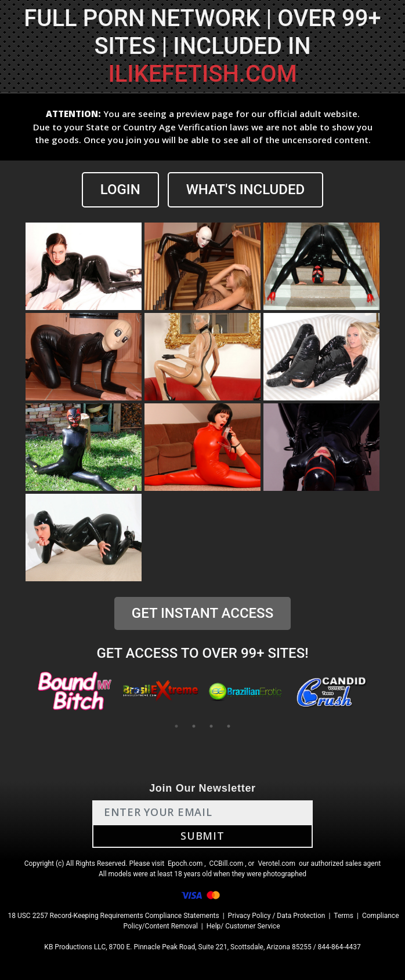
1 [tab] (176, 726)
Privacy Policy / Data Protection (277, 916)
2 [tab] (194, 726)
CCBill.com (227, 864)
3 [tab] (211, 726)
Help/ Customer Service (243, 926)
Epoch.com (185, 864)
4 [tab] (229, 726)
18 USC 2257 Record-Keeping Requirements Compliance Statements (113, 916)
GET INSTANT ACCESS (202, 613)
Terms (343, 916)
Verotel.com (276, 864)
